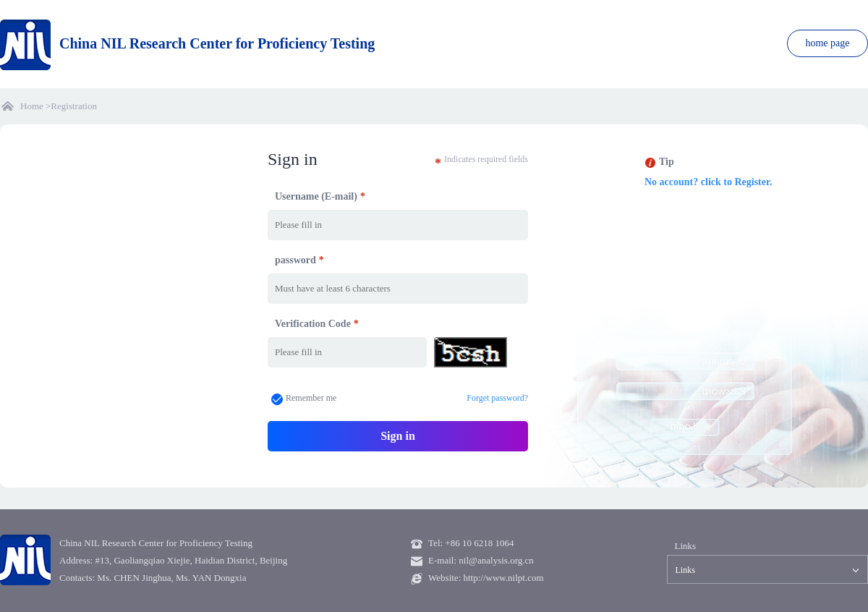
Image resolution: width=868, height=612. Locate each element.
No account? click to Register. (708, 182)
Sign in (398, 436)
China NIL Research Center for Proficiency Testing (187, 43)
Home (32, 106)
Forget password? (497, 398)
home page (827, 43)
